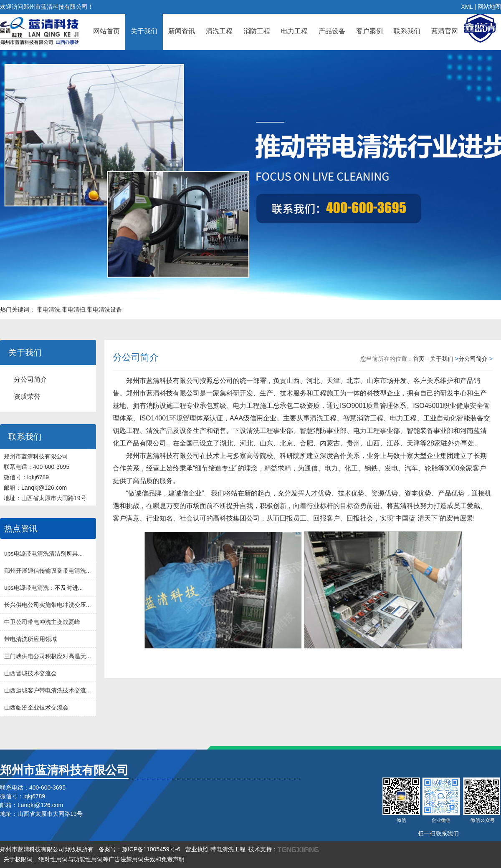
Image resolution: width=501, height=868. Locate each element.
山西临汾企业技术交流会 (36, 707)
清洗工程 (219, 31)
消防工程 (257, 31)
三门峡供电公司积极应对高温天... (48, 656)
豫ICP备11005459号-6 (151, 849)
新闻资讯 (182, 31)
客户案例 (369, 31)
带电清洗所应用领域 (30, 639)
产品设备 (332, 31)
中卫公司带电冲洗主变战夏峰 (42, 622)
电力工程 (294, 31)
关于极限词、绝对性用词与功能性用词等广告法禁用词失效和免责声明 (94, 859)
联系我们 (407, 31)
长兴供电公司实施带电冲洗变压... (48, 605)
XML (467, 7)
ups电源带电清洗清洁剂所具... (43, 554)
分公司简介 (30, 379)
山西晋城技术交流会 (30, 673)
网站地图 (489, 7)
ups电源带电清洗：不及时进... (43, 588)
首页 (419, 359)
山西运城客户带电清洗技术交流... (48, 690)
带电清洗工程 (228, 849)
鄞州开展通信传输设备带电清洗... (48, 571)
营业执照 (197, 849)
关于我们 (144, 31)
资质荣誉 (27, 396)
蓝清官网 (445, 31)
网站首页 (106, 31)
